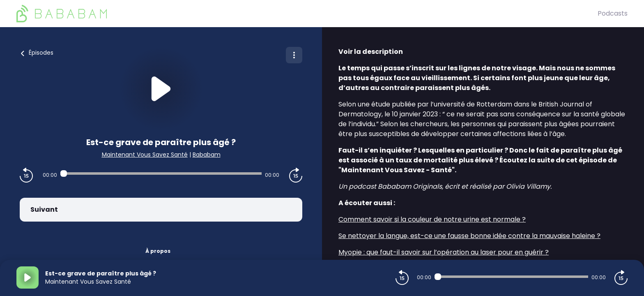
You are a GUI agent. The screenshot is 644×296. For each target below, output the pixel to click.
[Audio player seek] (161, 173)
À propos (158, 251)
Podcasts (613, 13)
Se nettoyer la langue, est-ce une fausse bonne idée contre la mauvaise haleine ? (469, 236)
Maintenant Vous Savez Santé (145, 155)
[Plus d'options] (294, 55)
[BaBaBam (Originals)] (307, 14)
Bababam (207, 155)
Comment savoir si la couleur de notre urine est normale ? (432, 219)
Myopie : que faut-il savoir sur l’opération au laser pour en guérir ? (444, 252)
